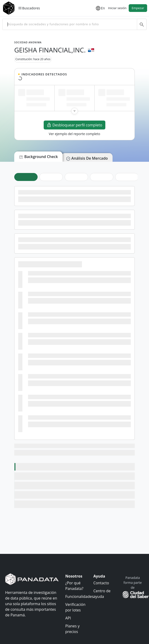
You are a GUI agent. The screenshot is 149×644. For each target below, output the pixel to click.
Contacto (101, 583)
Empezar (138, 8)
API (68, 618)
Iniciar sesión (117, 8)
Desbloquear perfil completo (74, 125)
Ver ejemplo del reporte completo (74, 134)
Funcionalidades (80, 596)
